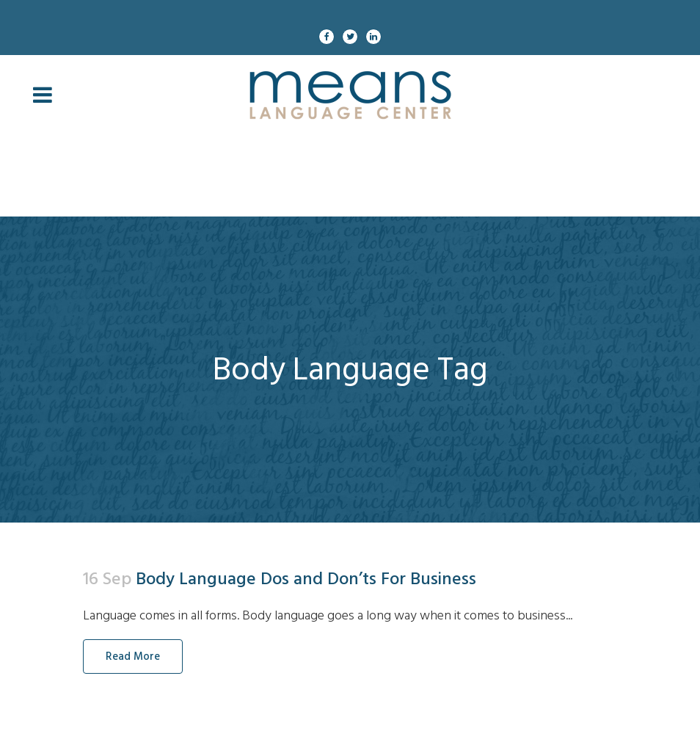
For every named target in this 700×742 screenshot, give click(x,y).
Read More (133, 656)
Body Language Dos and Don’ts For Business (306, 579)
